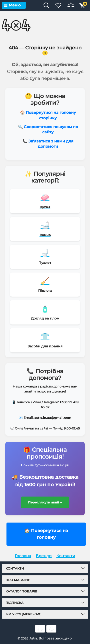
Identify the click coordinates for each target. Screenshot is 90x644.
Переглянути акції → (45, 502)
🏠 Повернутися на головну (46, 534)
